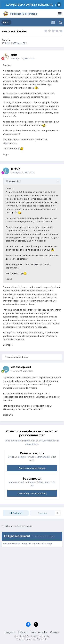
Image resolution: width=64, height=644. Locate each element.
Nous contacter (39, 632)
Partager (16, 513)
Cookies (55, 632)
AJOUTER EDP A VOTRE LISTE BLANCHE (29, 5)
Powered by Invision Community (32, 639)
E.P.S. (25, 43)
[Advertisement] (32, 585)
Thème (23, 632)
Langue (10, 632)
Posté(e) (23, 58)
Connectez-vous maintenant (32, 493)
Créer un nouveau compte (32, 468)
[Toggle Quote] (7, 181)
